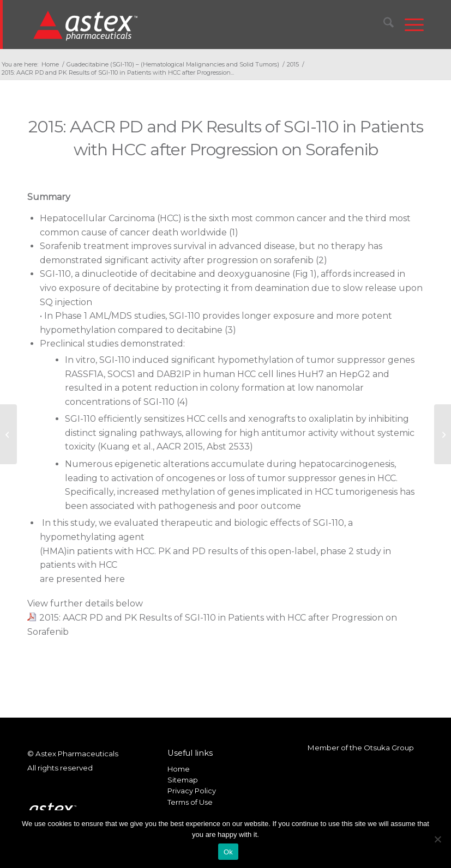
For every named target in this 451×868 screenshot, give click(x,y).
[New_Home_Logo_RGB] (87, 25)
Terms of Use (190, 802)
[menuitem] (383, 25)
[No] (437, 839)
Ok (228, 852)
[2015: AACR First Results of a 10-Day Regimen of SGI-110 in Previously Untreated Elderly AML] (443, 434)
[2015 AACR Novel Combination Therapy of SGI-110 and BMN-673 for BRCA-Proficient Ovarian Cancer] (8, 434)
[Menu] (409, 25)
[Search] (383, 25)
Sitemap (183, 780)
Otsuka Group (389, 748)
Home (179, 769)
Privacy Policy (192, 791)
